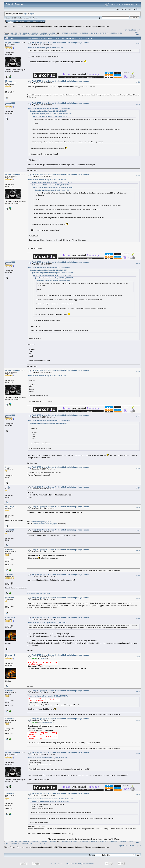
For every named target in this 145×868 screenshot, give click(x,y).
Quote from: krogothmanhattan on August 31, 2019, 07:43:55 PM (49, 268)
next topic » (137, 31)
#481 (138, 43)
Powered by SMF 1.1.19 (60, 864)
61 (21, 35)
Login (29, 21)
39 (90, 33)
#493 (138, 575)
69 (39, 35)
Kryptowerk (10, 617)
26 (60, 33)
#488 (138, 468)
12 (28, 33)
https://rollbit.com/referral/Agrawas (39, 594)
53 (121, 33)
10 (24, 33)
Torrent (36, 18)
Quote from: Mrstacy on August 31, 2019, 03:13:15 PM (46, 48)
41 (94, 33)
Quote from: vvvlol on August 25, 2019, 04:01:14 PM (50, 116)
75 (52, 35)
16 (37, 33)
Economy (21, 26)
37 (85, 33)
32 (74, 33)
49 (112, 33)
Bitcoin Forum (10, 26)
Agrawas (9, 574)
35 (81, 33)
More (42, 21)
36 (83, 33)
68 (36, 35)
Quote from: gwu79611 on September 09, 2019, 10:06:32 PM (48, 623)
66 (32, 35)
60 (18, 35)
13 (31, 33)
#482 (138, 82)
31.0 (31, 18)
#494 (138, 599)
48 (110, 33)
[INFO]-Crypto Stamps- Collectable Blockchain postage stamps (82, 26)
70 (41, 35)
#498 (138, 721)
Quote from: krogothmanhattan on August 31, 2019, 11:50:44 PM (49, 421)
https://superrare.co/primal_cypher (46, 524)
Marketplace (31, 26)
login (26, 14)
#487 (138, 416)
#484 (138, 175)
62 (23, 35)
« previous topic (130, 30)
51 (116, 33)
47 (107, 33)
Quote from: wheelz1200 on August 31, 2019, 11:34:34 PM (47, 376)
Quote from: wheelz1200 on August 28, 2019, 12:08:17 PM (49, 111)
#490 (138, 508)
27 (63, 33)
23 (53, 33)
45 (103, 33)
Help (17, 21)
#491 (138, 531)
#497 (138, 692)
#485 (138, 263)
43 (99, 33)
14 (33, 33)
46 (105, 33)
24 (55, 33)
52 (119, 33)
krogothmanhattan (13, 42)
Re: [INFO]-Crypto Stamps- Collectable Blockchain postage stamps (60, 42)
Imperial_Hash (11, 507)
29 (67, 33)
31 (72, 33)
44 (101, 33)
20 (46, 33)
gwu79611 (10, 530)
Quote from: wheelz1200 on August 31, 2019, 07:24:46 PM (47, 180)
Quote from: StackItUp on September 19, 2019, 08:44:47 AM (48, 758)
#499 (138, 754)
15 (35, 33)
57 (12, 35)
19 (44, 33)
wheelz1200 (10, 103)
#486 (138, 371)
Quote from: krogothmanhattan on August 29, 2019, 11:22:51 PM (49, 109)
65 (30, 35)
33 (76, 33)
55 (7, 35)
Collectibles (49, 26)
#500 (138, 795)
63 (25, 35)
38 (87, 33)
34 (78, 33)
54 (5, 35)
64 (27, 35)
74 (50, 35)
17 (39, 33)
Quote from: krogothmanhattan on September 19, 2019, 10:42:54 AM (50, 799)
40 (92, 33)
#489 (138, 488)
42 (96, 33)
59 (16, 35)
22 (51, 33)
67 (34, 35)
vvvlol (8, 487)
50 (114, 33)
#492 (138, 551)
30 (69, 33)
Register (35, 21)
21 (48, 33)
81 (56, 35)
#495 (138, 618)
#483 (138, 104)
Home (10, 21)
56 (10, 35)
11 (26, 33)
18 (42, 33)
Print (137, 35)
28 (65, 33)
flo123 (8, 467)
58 (14, 35)
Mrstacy (9, 81)
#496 (138, 657)
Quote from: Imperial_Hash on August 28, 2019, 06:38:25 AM (51, 114)
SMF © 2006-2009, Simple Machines (81, 864)
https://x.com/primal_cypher (42, 522)
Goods (40, 26)
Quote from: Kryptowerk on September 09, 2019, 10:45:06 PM (48, 696)
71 (43, 35)
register (32, 14)
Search (23, 21)
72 (45, 35)
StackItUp (9, 550)
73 (47, 35)
